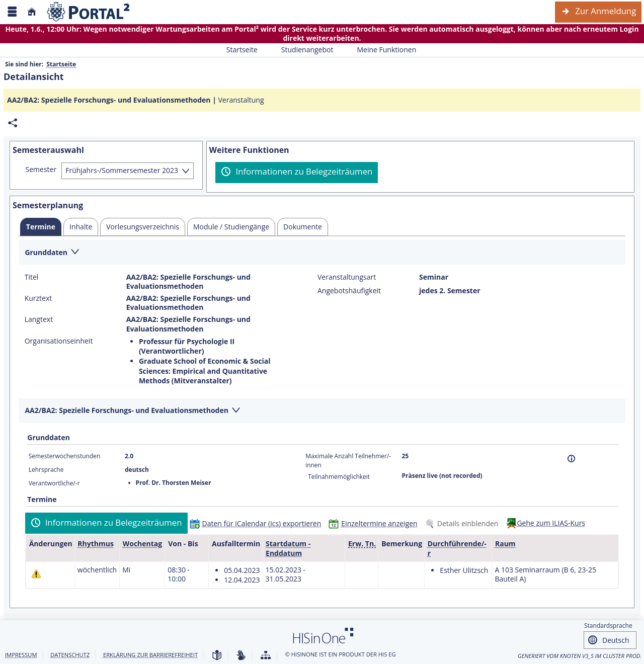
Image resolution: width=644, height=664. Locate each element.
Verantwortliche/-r (54, 483)
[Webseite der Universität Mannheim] (89, 12)
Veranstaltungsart (347, 277)
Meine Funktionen (381, 50)
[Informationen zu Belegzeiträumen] (297, 173)
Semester (41, 170)
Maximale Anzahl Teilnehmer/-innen (348, 461)
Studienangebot (302, 50)
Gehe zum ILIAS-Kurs (551, 523)
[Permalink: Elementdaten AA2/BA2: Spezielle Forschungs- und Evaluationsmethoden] (13, 123)
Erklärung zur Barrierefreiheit (150, 655)
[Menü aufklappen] (12, 12)
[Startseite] (32, 12)
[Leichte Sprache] (217, 656)
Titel (32, 277)
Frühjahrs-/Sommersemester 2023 (122, 170)
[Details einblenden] (464, 523)
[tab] (41, 227)
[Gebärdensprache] (241, 656)
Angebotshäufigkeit (349, 291)
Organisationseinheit (59, 341)
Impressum (21, 655)
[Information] (571, 459)
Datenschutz (70, 655)
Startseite (242, 50)
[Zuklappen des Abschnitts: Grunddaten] (322, 253)
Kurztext (38, 298)
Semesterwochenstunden (65, 456)
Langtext (39, 319)
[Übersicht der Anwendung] (266, 656)
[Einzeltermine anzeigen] (375, 523)
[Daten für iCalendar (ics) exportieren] (258, 523)
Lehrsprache (46, 470)
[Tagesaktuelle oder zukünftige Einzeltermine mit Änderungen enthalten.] (36, 574)
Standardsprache (608, 626)
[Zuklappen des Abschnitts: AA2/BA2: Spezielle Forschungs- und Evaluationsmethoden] (322, 411)
